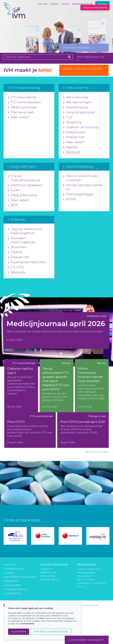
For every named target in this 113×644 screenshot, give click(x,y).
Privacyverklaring (15, 589)
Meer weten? (19, 117)
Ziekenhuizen (74, 132)
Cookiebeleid (12, 593)
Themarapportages (78, 194)
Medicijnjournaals (22, 107)
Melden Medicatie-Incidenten (84, 70)
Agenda (70, 147)
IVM (15, 17)
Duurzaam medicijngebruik (21, 240)
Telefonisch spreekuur (25, 185)
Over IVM (43, 4)
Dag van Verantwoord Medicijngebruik (25, 231)
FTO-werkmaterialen (24, 102)
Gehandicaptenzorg (79, 112)
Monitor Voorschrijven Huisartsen (81, 178)
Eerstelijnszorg (75, 107)
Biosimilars (17, 247)
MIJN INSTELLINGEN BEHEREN (51, 632)
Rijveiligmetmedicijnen (27, 262)
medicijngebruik (90, 605)
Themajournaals (21, 112)
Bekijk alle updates (97, 452)
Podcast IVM (74, 137)
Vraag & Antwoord (22, 195)
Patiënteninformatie (78, 48)
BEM (13, 205)
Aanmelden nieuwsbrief (20, 577)
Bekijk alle (72, 152)
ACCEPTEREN (19, 632)
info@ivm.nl (46, 569)
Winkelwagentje (80, 4)
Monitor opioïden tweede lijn (83, 187)
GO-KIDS (16, 267)
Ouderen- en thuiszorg (81, 127)
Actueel (54, 4)
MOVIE (70, 199)
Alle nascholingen (77, 102)
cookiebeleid (27, 624)
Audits (14, 190)
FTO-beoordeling (22, 97)
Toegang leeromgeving (95, 7)
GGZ (68, 117)
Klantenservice (14, 569)
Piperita (15, 252)
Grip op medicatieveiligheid (24, 178)
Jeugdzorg (72, 122)
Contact (65, 4)
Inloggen (102, 4)
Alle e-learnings (76, 97)
